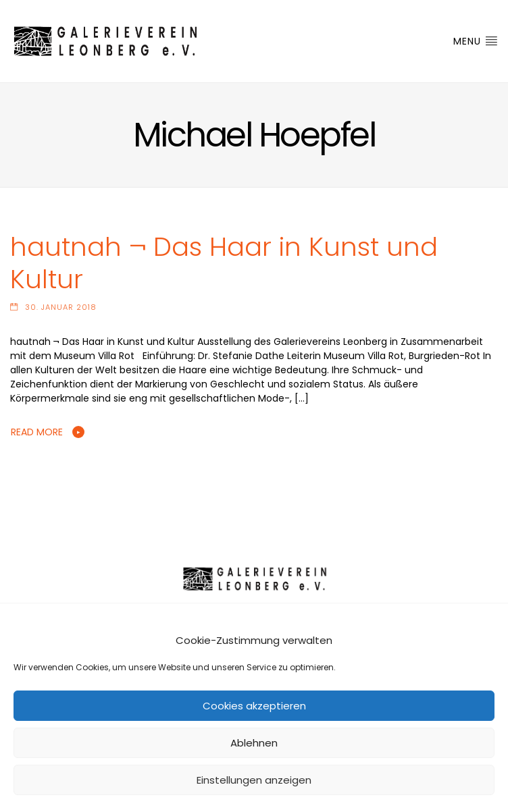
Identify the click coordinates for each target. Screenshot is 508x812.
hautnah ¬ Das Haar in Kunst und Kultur (224, 263)
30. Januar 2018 (61, 307)
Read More (37, 432)
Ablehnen (254, 743)
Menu (476, 41)
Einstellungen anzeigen (254, 780)
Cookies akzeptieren (254, 706)
